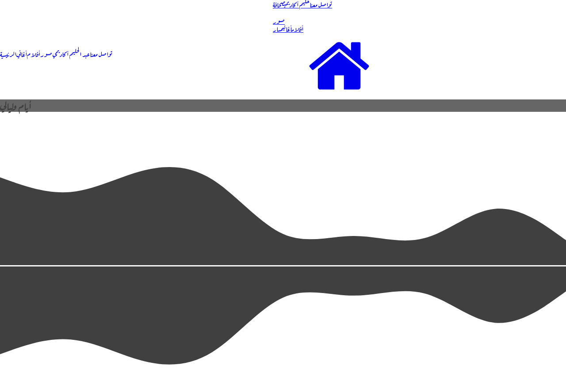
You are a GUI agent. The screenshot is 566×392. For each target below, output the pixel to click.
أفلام (34, 53)
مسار (277, 28)
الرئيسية (8, 53)
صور (46, 53)
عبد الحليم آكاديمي (71, 53)
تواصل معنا (101, 53)
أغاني (22, 53)
